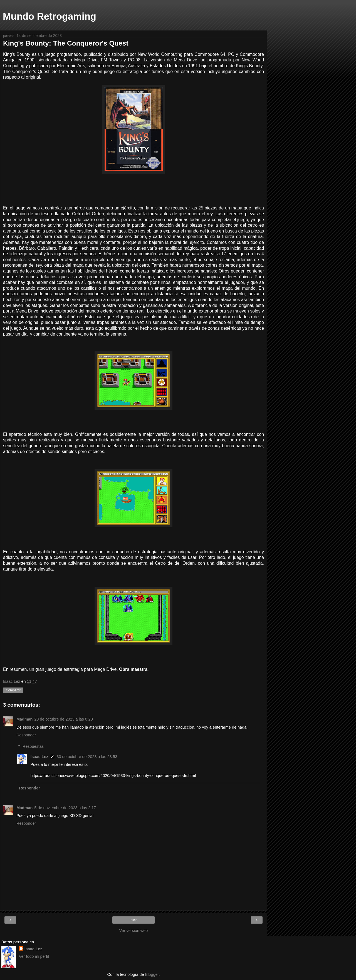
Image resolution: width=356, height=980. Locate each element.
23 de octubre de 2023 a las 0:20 (63, 719)
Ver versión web (133, 931)
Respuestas (33, 746)
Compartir (13, 690)
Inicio (133, 920)
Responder (26, 735)
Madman (24, 719)
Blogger (152, 974)
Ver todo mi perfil (34, 956)
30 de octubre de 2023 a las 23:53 (87, 757)
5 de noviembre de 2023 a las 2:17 (65, 808)
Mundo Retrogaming (50, 16)
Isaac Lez (39, 757)
